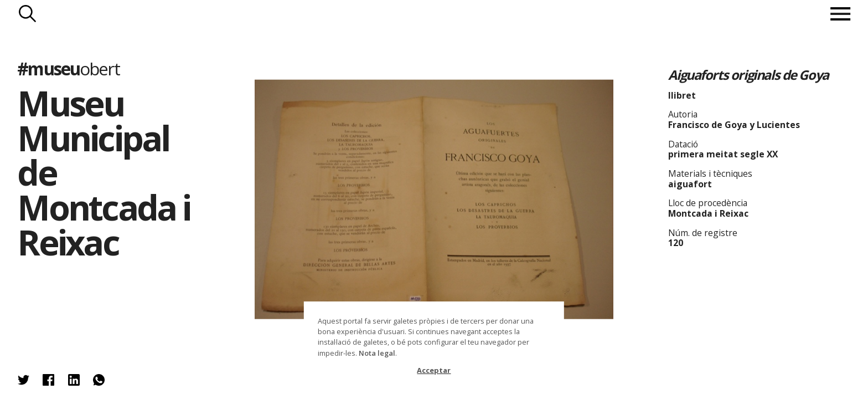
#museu (68, 68)
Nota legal (377, 353)
